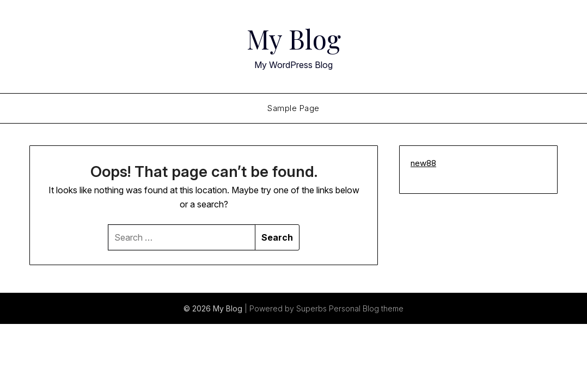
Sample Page (293, 108)
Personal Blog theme (366, 308)
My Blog (294, 39)
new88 (423, 163)
